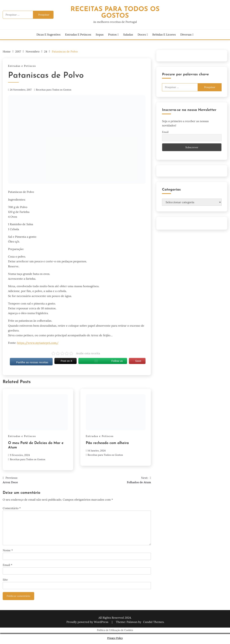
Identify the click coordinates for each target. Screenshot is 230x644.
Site (5, 580)
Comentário (12, 508)
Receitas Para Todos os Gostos (115, 13)
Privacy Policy (115, 638)
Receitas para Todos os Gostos (54, 90)
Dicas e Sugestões (49, 34)
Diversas (186, 34)
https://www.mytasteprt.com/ (38, 343)
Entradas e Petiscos (78, 34)
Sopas (100, 34)
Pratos (112, 34)
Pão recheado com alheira (107, 443)
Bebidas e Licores (164, 34)
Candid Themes (153, 622)
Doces (142, 34)
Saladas (128, 34)
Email (8, 565)
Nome (8, 550)
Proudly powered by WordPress (88, 622)
